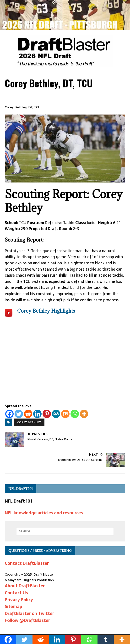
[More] (84, 414)
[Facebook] (9, 414)
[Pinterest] (47, 414)
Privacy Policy (19, 600)
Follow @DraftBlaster (27, 620)
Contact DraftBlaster (27, 563)
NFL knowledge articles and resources (44, 513)
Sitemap (14, 606)
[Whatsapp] (75, 414)
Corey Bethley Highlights (46, 311)
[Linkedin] (37, 414)
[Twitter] (19, 414)
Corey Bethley (29, 422)
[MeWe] (56, 414)
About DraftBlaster (25, 586)
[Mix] (65, 414)
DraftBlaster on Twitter (29, 613)
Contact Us (16, 593)
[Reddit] (28, 414)
